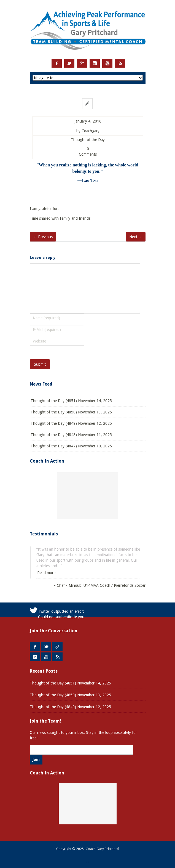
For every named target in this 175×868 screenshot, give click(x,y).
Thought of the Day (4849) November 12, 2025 (71, 423)
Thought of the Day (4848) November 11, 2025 (71, 435)
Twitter (69, 63)
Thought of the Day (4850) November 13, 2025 (71, 412)
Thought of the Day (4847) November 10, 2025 (71, 446)
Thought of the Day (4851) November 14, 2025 (71, 401)
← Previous (43, 237)
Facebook (57, 63)
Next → (136, 237)
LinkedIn (95, 63)
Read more (46, 573)
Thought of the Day (88, 140)
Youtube (107, 63)
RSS (120, 63)
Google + (82, 63)
